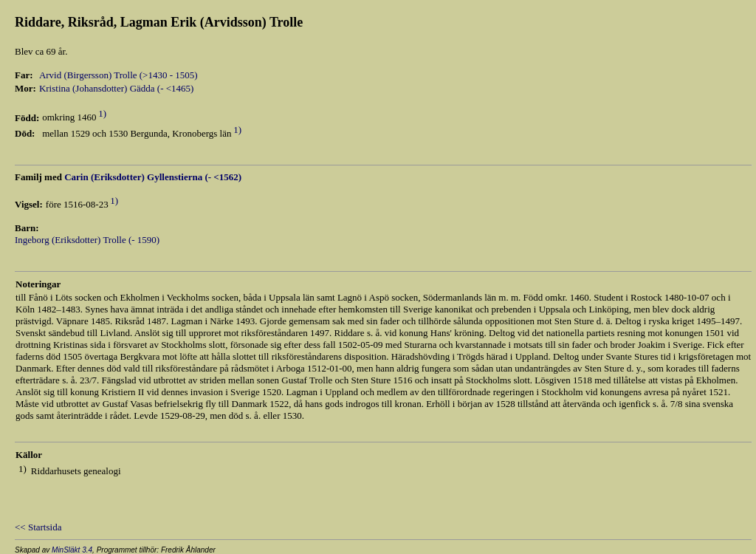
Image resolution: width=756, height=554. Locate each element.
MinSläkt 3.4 (72, 550)
